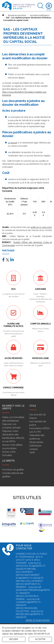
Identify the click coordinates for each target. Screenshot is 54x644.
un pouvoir (13, 143)
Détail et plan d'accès (38, 620)
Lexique (33, 449)
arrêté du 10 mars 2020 (41, 227)
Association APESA (39, 428)
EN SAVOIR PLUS (42, 634)
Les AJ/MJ (35, 432)
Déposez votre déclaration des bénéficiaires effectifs (13, 435)
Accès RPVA (9, 441)
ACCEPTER (40, 639)
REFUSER (14, 639)
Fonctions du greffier (13, 470)
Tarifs (32, 453)
